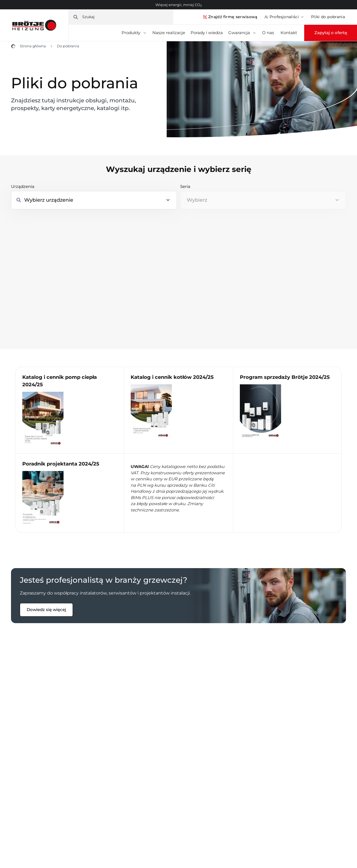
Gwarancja (242, 33)
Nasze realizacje (169, 33)
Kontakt (289, 33)
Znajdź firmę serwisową (230, 17)
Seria (185, 186)
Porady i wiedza (207, 33)
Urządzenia (23, 186)
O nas (269, 33)
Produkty (134, 33)
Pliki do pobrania (328, 17)
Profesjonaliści (284, 17)
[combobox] (263, 200)
